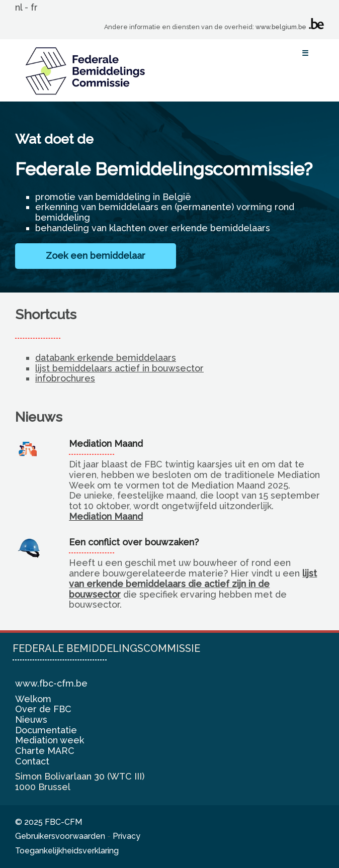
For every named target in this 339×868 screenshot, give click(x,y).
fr (34, 7)
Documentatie (46, 730)
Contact (32, 761)
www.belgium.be (281, 27)
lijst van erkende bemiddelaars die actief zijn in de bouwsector (193, 584)
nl (19, 7)
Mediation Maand (106, 516)
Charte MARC (45, 751)
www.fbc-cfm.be (51, 683)
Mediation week (50, 740)
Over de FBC (43, 709)
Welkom (33, 699)
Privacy (126, 836)
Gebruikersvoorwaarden (60, 836)
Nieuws (31, 719)
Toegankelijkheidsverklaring (67, 851)
